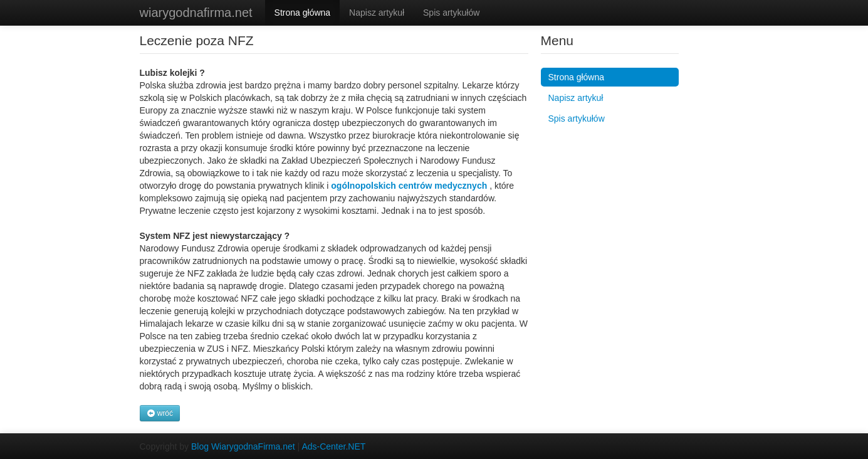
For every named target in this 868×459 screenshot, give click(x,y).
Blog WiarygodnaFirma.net (243, 446)
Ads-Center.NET (333, 446)
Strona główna (303, 13)
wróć (160, 413)
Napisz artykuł (377, 13)
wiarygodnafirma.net (196, 13)
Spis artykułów (451, 13)
